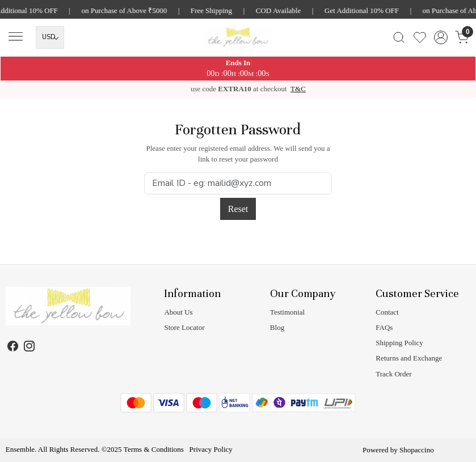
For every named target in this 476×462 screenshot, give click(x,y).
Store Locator (184, 327)
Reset (238, 209)
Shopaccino (417, 450)
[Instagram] (30, 347)
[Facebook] (13, 347)
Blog (277, 327)
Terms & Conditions (154, 449)
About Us (178, 312)
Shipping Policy (399, 343)
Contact (387, 312)
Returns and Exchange (409, 358)
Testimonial (287, 312)
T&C (298, 89)
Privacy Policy (211, 449)
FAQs (384, 327)
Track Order (393, 374)
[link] (399, 37)
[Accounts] (441, 37)
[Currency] (50, 37)
